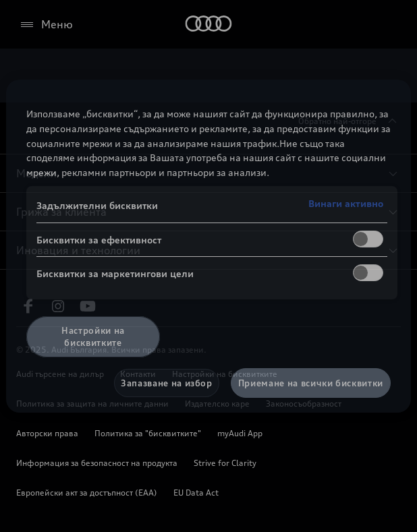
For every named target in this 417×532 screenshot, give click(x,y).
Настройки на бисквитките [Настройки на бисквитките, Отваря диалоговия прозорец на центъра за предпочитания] (93, 336)
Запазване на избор (167, 383)
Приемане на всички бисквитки (311, 383)
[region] (208, 246)
